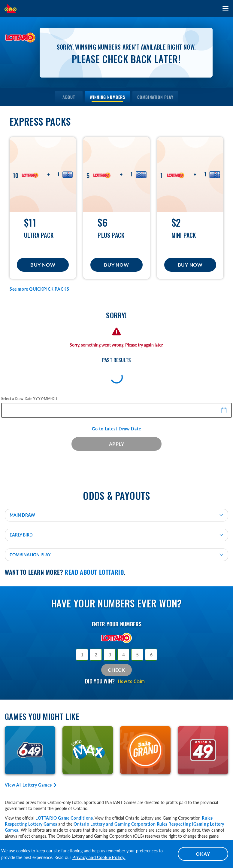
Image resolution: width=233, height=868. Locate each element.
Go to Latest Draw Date (116, 429)
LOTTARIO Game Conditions (64, 818)
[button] (224, 410)
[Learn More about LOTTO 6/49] (30, 750)
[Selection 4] (123, 655)
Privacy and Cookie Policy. (99, 857)
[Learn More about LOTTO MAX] (88, 750)
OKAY (203, 854)
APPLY (117, 444)
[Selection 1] (82, 655)
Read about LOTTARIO (94, 572)
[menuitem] (69, 97)
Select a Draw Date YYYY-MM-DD (29, 399)
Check (116, 670)
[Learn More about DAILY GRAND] (145, 750)
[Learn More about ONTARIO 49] (203, 750)
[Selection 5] (137, 655)
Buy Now (43, 265)
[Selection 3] (110, 655)
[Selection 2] (96, 655)
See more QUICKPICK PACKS (39, 289)
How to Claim (131, 681)
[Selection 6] (151, 655)
